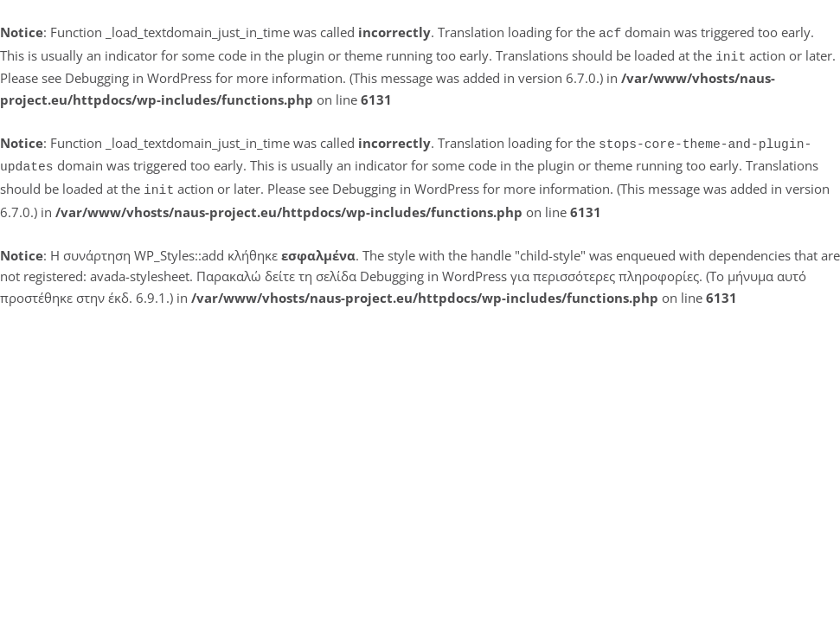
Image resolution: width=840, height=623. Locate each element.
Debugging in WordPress (138, 74)
